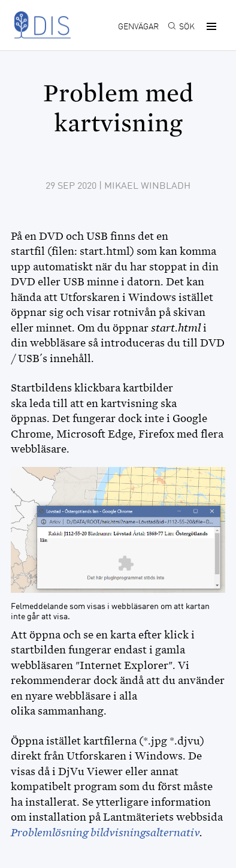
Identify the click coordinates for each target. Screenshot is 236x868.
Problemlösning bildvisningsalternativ (105, 833)
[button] (210, 26)
